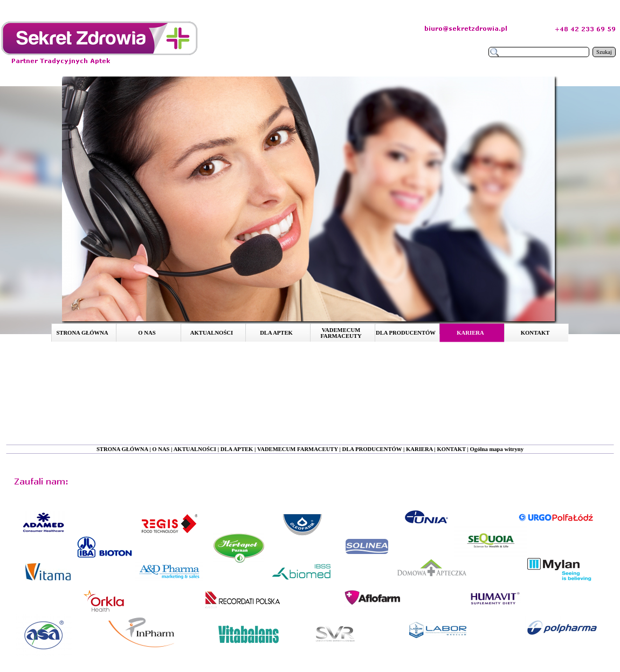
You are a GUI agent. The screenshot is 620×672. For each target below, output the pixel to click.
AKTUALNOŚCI (195, 449)
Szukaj (604, 52)
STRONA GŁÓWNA (122, 449)
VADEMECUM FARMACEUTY (298, 449)
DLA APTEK (237, 449)
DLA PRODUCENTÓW (372, 449)
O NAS (161, 449)
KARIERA (419, 449)
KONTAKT (451, 449)
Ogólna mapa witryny (497, 449)
